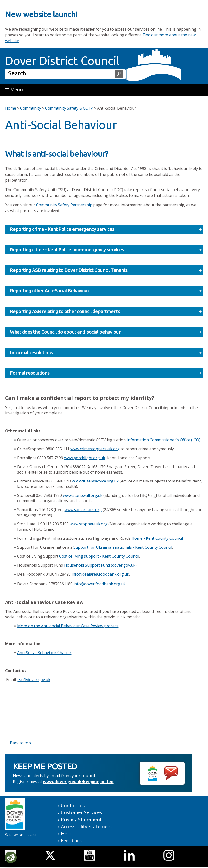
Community (31, 108)
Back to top (18, 743)
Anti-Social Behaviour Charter (44, 653)
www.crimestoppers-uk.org (95, 449)
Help (66, 833)
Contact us (73, 806)
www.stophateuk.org (89, 524)
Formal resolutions (106, 373)
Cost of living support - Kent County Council (99, 556)
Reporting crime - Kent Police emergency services (106, 229)
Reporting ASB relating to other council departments (106, 311)
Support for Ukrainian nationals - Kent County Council (123, 547)
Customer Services (81, 812)
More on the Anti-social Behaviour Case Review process (68, 626)
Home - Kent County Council (157, 538)
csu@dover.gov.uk (34, 680)
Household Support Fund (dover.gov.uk (100, 565)
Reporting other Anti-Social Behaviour (106, 291)
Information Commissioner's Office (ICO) (163, 440)
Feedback (71, 840)
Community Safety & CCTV (69, 108)
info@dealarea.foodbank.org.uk (100, 574)
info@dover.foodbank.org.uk (100, 584)
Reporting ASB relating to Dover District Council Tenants (106, 270)
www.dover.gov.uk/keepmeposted (78, 782)
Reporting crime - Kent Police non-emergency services (106, 250)
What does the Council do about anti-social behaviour (106, 332)
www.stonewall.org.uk (83, 495)
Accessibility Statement (87, 826)
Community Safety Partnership (64, 205)
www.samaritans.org (83, 510)
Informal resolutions (106, 353)
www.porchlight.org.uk (85, 458)
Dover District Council (62, 61)
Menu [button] (14, 90)
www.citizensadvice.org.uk (95, 481)
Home (11, 108)
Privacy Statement (81, 819)
